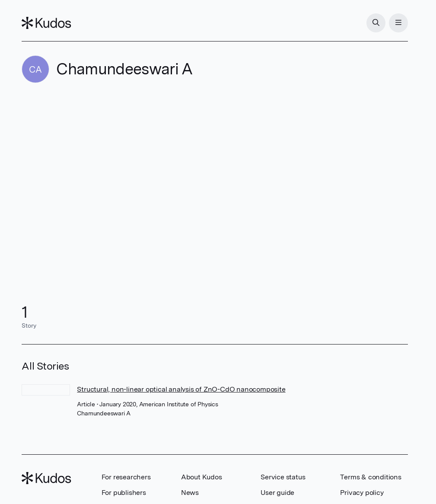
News (190, 493)
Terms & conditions (371, 477)
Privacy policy (362, 493)
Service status (283, 477)
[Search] (376, 23)
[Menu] (398, 23)
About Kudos (202, 477)
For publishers (124, 493)
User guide (277, 493)
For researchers (126, 477)
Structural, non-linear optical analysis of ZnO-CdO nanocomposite (181, 389)
